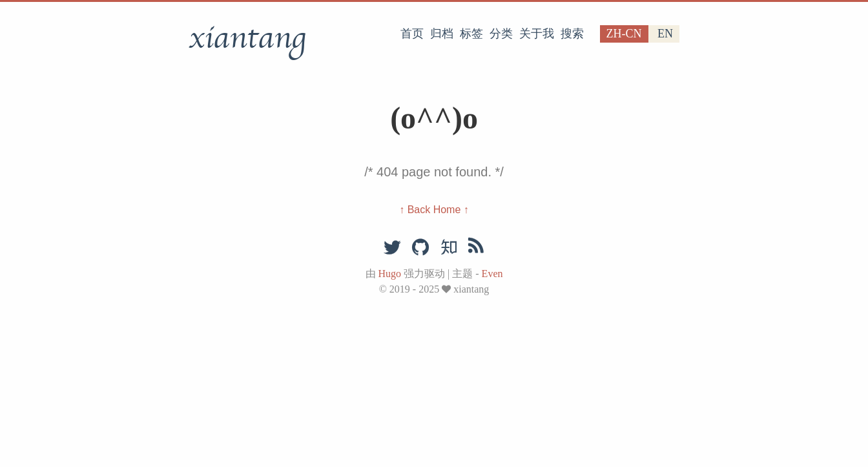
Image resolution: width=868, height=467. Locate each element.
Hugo (390, 274)
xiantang (247, 38)
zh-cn (624, 34)
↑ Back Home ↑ (434, 210)
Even (492, 274)
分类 (501, 34)
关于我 (537, 34)
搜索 (572, 34)
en (665, 34)
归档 (442, 34)
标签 (471, 34)
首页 (412, 34)
